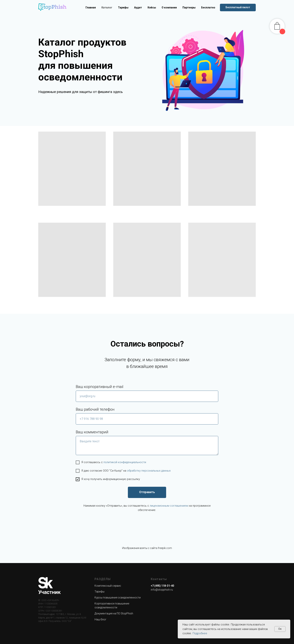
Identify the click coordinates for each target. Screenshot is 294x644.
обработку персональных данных (149, 471)
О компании (169, 7)
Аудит (138, 7)
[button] (238, 7)
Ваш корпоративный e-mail (100, 387)
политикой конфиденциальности (125, 462)
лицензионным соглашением (169, 506)
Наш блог (100, 619)
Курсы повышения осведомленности (118, 598)
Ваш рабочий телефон (95, 409)
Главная (91, 7)
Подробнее (200, 633)
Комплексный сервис (108, 586)
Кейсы (152, 7)
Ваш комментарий (92, 432)
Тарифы (123, 7)
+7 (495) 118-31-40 (162, 586)
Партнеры (189, 7)
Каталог (107, 7)
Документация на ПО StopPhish (114, 613)
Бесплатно (208, 7)
